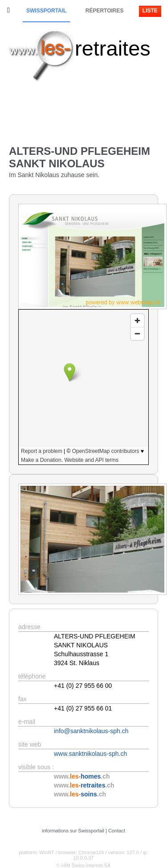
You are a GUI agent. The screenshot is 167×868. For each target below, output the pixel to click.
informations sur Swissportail (73, 831)
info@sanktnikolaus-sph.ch (91, 731)
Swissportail (46, 11)
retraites (113, 48)
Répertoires (105, 11)
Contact (117, 831)
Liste (150, 11)
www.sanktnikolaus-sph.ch (90, 754)
